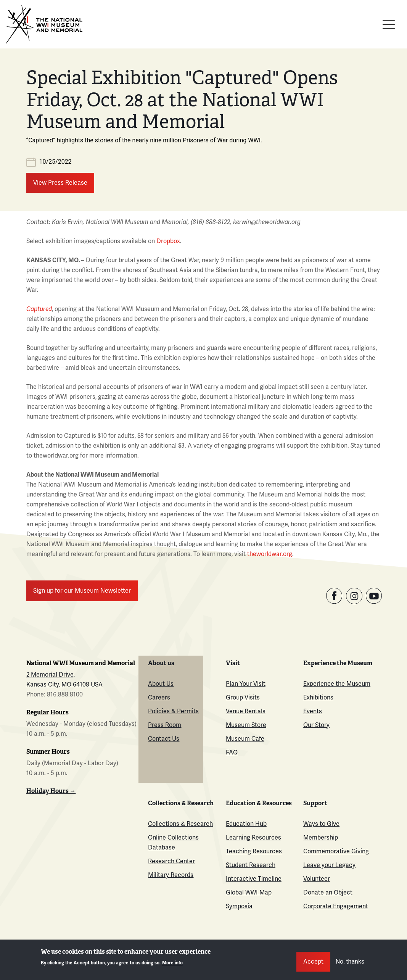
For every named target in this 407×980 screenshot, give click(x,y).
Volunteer (317, 879)
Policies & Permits (173, 711)
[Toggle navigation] (389, 24)
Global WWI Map (249, 892)
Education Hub (246, 824)
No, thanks (350, 965)
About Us (161, 684)
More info (172, 967)
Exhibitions (318, 697)
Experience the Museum (337, 684)
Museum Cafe (245, 739)
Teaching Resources (254, 851)
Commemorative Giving (336, 851)
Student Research (251, 865)
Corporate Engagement (336, 906)
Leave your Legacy (329, 865)
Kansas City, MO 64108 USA (64, 684)
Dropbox (168, 241)
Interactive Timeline (254, 879)
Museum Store (246, 725)
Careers (159, 697)
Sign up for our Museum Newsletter (82, 591)
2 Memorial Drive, (51, 675)
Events (313, 711)
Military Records (171, 875)
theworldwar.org (270, 554)
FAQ (232, 752)
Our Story (316, 725)
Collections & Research (180, 824)
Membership (321, 837)
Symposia (239, 906)
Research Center (171, 861)
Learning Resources (253, 837)
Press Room (165, 725)
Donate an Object (328, 892)
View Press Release (60, 183)
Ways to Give (321, 824)
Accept (313, 965)
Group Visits (243, 697)
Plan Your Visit (246, 684)
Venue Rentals (246, 711)
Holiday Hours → (51, 791)
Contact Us (164, 739)
